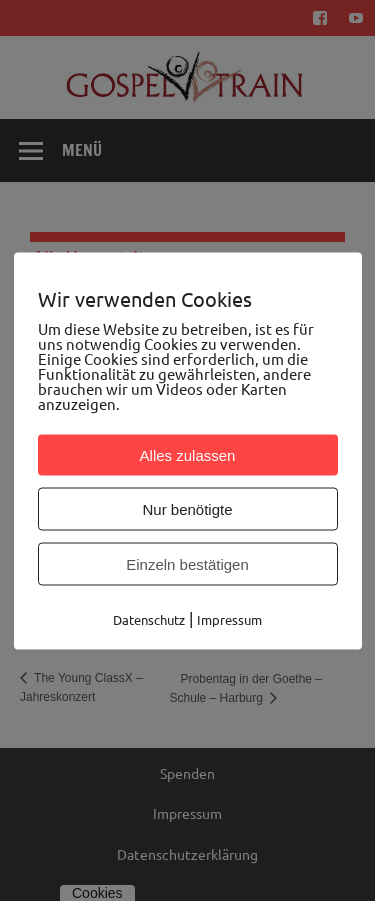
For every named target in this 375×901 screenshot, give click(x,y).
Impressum (187, 813)
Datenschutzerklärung (187, 854)
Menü (82, 150)
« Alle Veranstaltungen (105, 257)
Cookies (97, 893)
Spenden (187, 773)
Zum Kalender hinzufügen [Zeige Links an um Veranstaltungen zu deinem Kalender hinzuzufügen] (152, 498)
